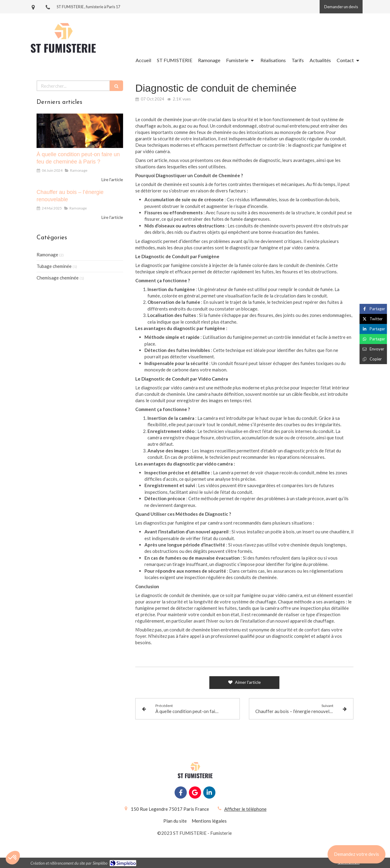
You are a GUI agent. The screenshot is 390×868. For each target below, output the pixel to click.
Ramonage (47, 255)
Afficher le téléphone (245, 809)
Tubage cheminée (54, 266)
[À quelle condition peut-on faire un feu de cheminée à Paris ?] (80, 131)
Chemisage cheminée (58, 278)
